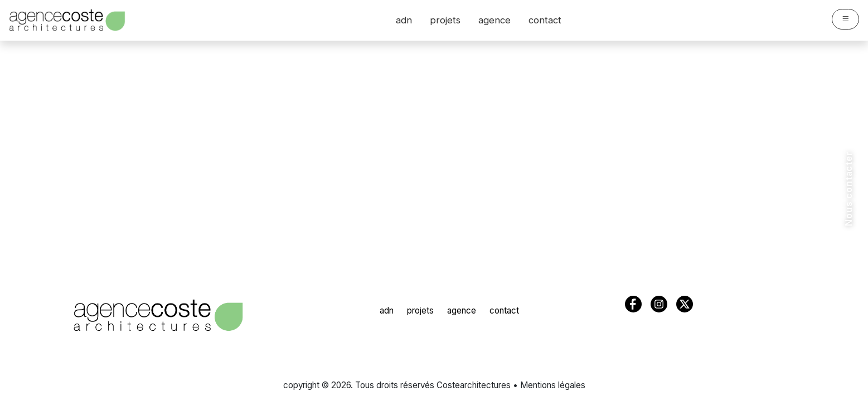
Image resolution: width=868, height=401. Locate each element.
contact (545, 20)
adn (404, 20)
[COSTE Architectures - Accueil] (158, 315)
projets (445, 20)
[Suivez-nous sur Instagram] (847, 339)
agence (494, 20)
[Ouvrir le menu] (845, 19)
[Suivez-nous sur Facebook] (847, 379)
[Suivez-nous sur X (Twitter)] (847, 359)
